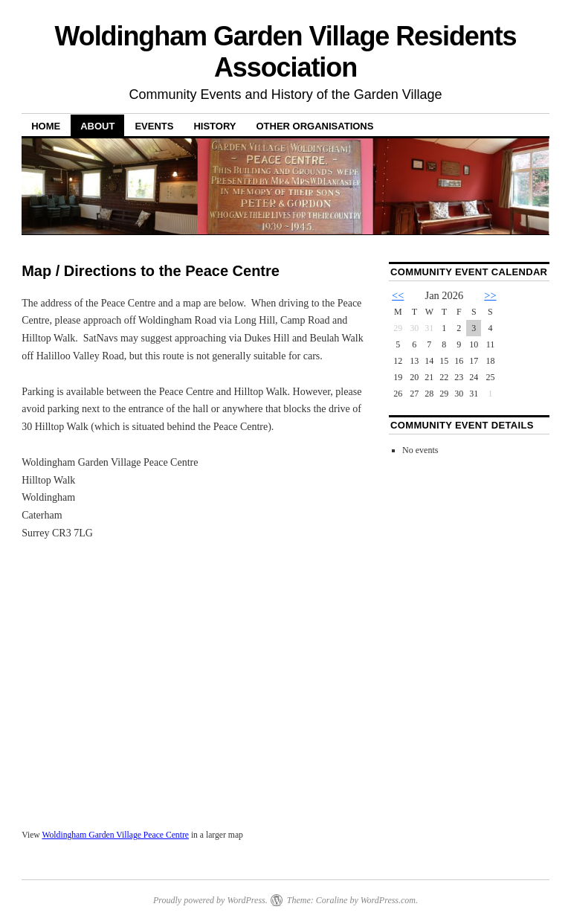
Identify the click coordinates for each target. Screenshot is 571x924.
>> (490, 295)
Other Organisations (314, 126)
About (97, 126)
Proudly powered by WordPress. (210, 900)
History (214, 126)
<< (398, 295)
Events (154, 126)
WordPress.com (388, 900)
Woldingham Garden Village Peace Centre (115, 835)
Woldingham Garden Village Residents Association (285, 52)
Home (46, 126)
